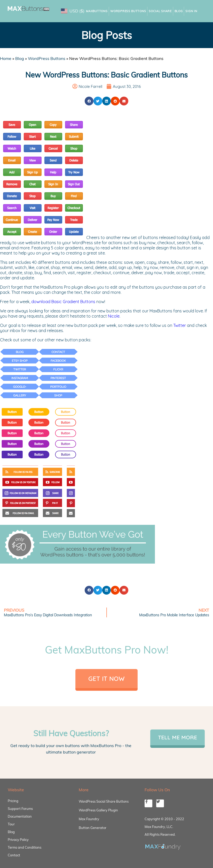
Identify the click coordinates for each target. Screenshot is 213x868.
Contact (14, 855)
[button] (89, 101)
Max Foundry (89, 819)
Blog (179, 11)
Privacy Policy (18, 840)
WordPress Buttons (128, 11)
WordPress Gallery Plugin (98, 810)
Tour (11, 824)
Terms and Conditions (25, 847)
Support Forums (20, 809)
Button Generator (93, 828)
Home (6, 58)
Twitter (180, 325)
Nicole (114, 316)
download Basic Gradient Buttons (63, 302)
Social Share (160, 11)
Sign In (191, 11)
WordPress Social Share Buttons (104, 801)
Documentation (20, 816)
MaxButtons (97, 11)
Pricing (13, 801)
